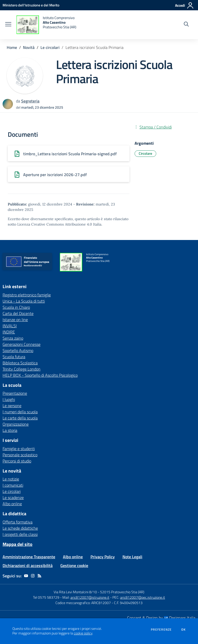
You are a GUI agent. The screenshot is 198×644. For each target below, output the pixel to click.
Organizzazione (16, 424)
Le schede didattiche (20, 528)
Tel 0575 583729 (46, 597)
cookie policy (83, 633)
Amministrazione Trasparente (29, 557)
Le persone (12, 406)
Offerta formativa (18, 522)
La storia (10, 430)
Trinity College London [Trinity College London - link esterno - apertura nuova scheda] (22, 369)
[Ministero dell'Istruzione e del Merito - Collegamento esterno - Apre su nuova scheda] (31, 5)
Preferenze (161, 630)
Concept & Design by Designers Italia (161, 618)
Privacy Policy (103, 557)
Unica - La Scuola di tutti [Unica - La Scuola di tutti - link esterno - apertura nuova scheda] (24, 301)
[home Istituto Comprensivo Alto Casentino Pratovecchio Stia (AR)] (46, 25)
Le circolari (50, 47)
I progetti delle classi (20, 534)
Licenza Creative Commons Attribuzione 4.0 (55, 224)
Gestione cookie (74, 565)
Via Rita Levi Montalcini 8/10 (75, 592)
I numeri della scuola (20, 412)
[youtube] (26, 576)
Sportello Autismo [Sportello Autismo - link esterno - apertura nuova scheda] (18, 350)
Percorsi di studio (17, 461)
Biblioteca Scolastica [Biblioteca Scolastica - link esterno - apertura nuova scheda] (20, 363)
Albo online (12, 504)
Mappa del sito (18, 544)
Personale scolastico (20, 455)
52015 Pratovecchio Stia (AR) (122, 592)
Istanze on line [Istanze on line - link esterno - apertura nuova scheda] (15, 320)
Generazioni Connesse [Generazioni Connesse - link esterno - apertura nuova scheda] (22, 344)
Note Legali (132, 557)
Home (12, 47)
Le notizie (11, 479)
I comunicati (13, 485)
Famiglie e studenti (19, 449)
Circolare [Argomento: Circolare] (145, 153)
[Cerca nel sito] (186, 25)
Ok (184, 630)
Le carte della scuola (20, 418)
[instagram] (33, 576)
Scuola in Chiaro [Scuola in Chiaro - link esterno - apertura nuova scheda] (16, 307)
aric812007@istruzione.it (90, 597)
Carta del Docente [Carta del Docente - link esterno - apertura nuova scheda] (18, 313)
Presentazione (15, 393)
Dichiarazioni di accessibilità (28, 565)
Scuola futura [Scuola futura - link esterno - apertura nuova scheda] (14, 357)
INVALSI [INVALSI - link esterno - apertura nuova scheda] (10, 326)
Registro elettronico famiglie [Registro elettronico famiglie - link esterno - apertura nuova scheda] (27, 295)
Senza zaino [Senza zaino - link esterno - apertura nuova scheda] (13, 338)
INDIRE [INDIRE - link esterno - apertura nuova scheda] (9, 332)
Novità (29, 47)
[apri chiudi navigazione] (8, 25)
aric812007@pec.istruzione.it (143, 597)
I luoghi (9, 399)
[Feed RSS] (39, 576)
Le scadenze (13, 497)
